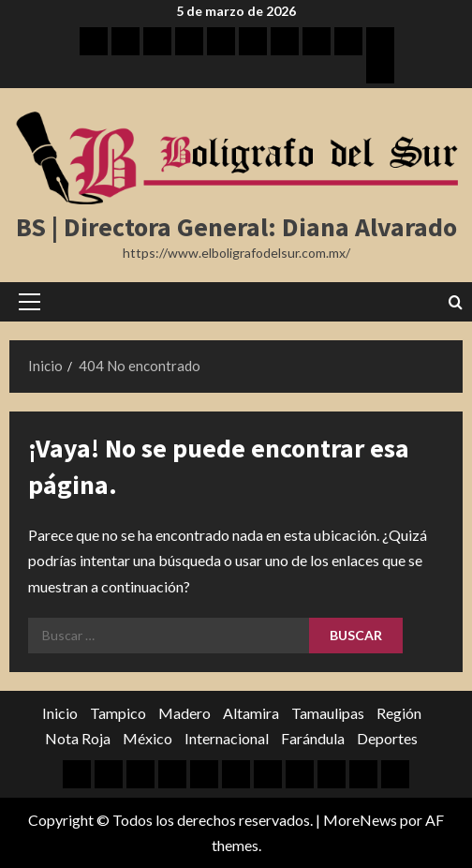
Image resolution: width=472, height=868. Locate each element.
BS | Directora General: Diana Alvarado (236, 227)
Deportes (387, 738)
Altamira (251, 713)
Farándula (313, 738)
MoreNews (360, 820)
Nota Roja (78, 738)
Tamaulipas (328, 713)
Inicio (60, 713)
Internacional (227, 738)
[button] (29, 302)
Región (399, 713)
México (147, 738)
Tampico (118, 713)
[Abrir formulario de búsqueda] (456, 302)
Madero (184, 713)
